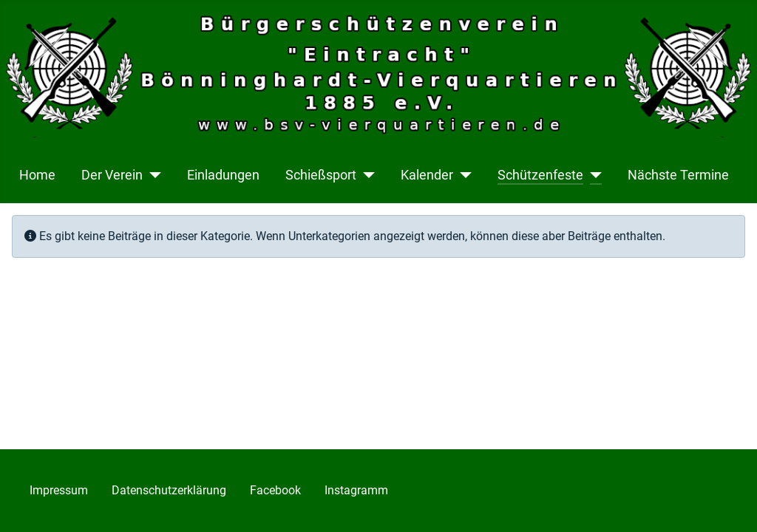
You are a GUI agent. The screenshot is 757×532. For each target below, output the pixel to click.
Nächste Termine (678, 175)
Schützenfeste (540, 175)
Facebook (275, 490)
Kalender (427, 175)
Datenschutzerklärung (169, 490)
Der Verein (112, 175)
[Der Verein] (152, 175)
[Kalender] (462, 175)
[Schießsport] (366, 175)
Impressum (59, 490)
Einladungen (223, 175)
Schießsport (321, 175)
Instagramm (356, 490)
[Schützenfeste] (593, 175)
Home (37, 175)
